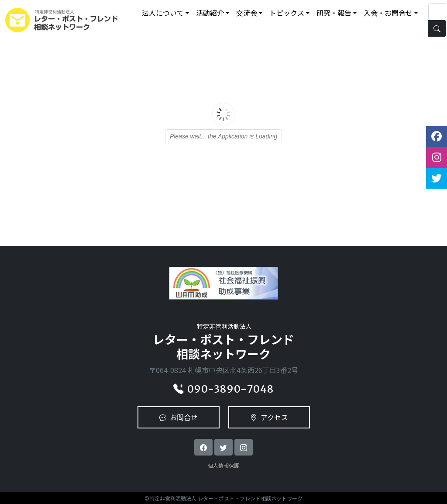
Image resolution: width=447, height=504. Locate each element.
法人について (163, 13)
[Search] (437, 12)
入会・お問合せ (388, 13)
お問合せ (179, 417)
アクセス (269, 417)
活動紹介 (210, 13)
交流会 (247, 13)
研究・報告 (334, 13)
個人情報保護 (223, 465)
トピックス (287, 13)
